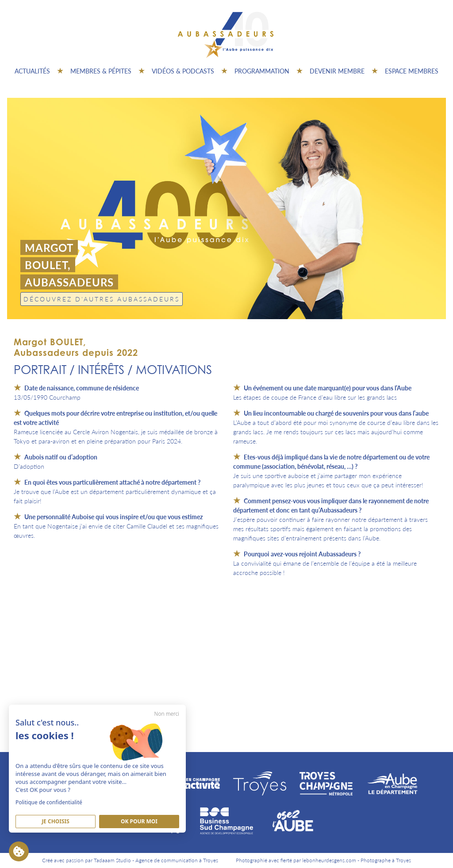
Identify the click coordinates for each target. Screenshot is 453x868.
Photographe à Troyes (386, 860)
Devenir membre (337, 71)
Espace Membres (412, 71)
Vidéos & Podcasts (183, 71)
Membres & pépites (101, 71)
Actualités (32, 71)
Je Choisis (56, 821)
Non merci (167, 714)
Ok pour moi (139, 821)
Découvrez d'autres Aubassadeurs (102, 299)
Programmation (262, 71)
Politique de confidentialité (49, 802)
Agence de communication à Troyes (177, 860)
